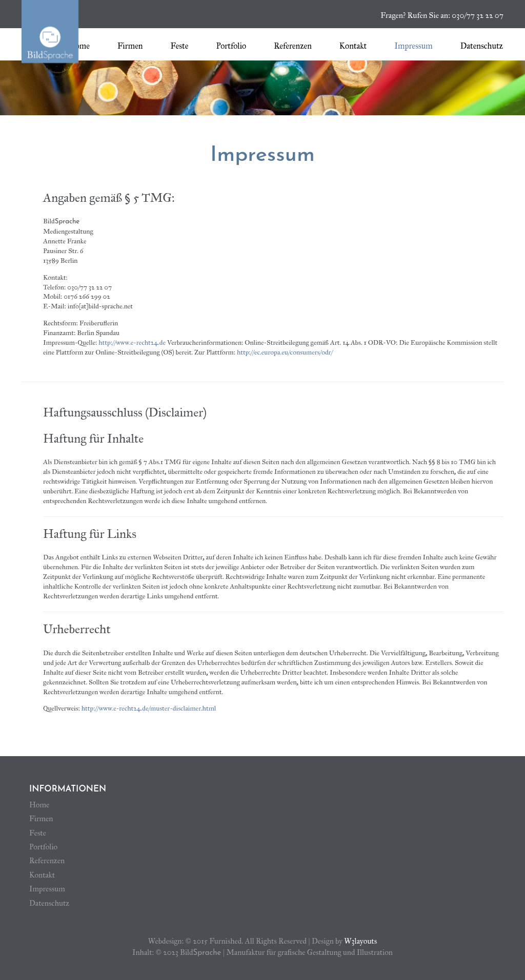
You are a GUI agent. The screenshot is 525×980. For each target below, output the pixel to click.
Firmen (130, 46)
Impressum (413, 46)
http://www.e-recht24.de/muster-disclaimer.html (149, 708)
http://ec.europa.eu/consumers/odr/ (285, 352)
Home (79, 46)
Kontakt (353, 46)
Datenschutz (482, 46)
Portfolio (231, 46)
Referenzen (293, 46)
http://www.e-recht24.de (132, 342)
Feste (179, 46)
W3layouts (360, 941)
